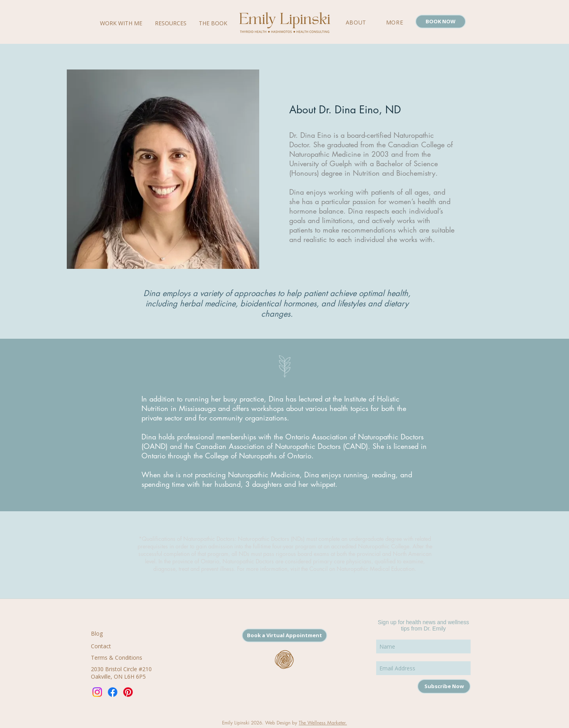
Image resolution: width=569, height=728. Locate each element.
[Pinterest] (128, 692)
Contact (101, 646)
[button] (395, 22)
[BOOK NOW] (441, 22)
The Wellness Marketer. (323, 723)
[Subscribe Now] (444, 686)
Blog (97, 633)
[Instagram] (97, 692)
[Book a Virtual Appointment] (284, 635)
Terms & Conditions (117, 658)
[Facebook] (113, 692)
